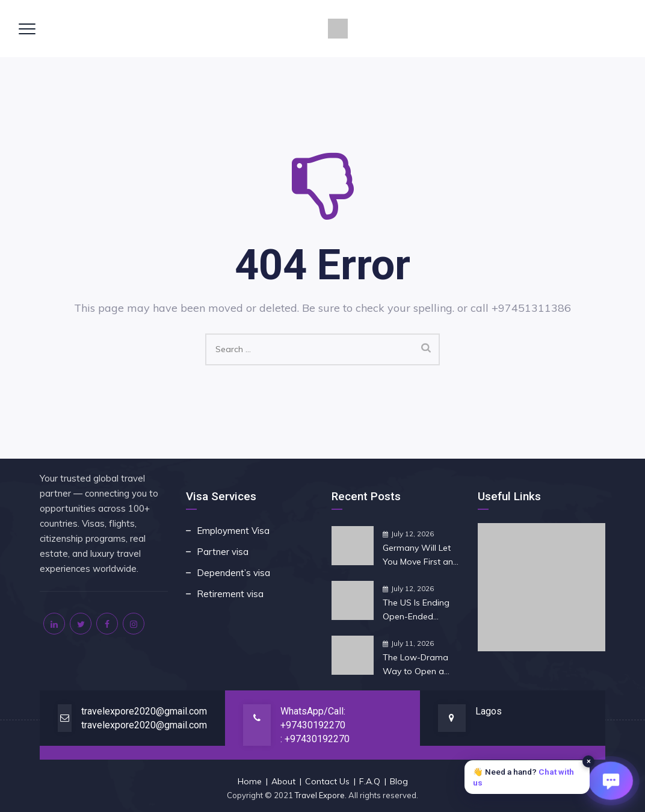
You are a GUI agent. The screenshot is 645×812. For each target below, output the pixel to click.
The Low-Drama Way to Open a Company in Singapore (415, 665)
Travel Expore (320, 795)
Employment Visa (233, 531)
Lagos (489, 711)
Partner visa (223, 552)
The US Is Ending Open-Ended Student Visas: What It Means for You (419, 610)
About (283, 781)
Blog (399, 781)
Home (250, 781)
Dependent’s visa (233, 573)
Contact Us (327, 781)
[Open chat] (611, 780)
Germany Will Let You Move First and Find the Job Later (421, 556)
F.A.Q (370, 781)
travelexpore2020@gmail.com (144, 711)
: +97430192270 (315, 739)
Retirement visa (230, 594)
